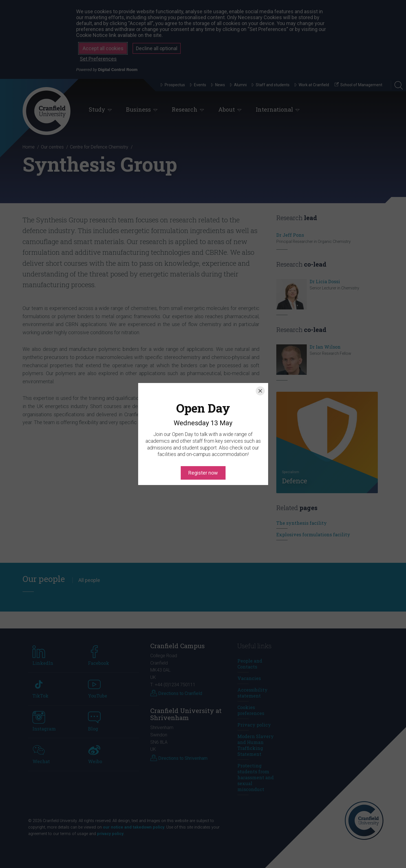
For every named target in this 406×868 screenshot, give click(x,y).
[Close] (260, 365)
